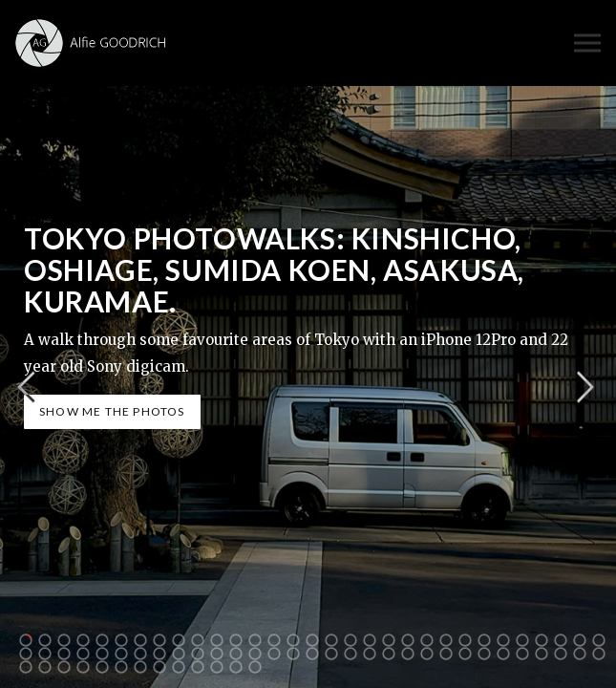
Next (585, 387)
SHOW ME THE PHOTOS (112, 411)
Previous (26, 387)
